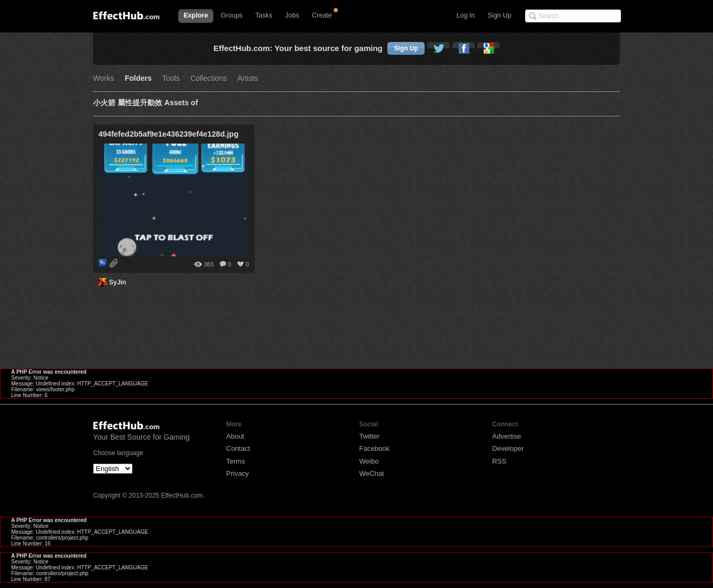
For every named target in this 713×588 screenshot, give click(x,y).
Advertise (507, 436)
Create (322, 15)
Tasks (264, 15)
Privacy (238, 473)
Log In (466, 15)
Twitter (369, 436)
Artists (248, 78)
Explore (196, 15)
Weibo (369, 461)
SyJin (118, 282)
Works (103, 78)
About (235, 436)
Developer (508, 448)
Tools (171, 78)
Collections (209, 78)
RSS (499, 461)
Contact (238, 448)
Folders (138, 78)
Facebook (374, 448)
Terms (235, 461)
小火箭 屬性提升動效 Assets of (146, 103)
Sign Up (500, 15)
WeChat (372, 473)
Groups (232, 15)
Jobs (292, 15)
